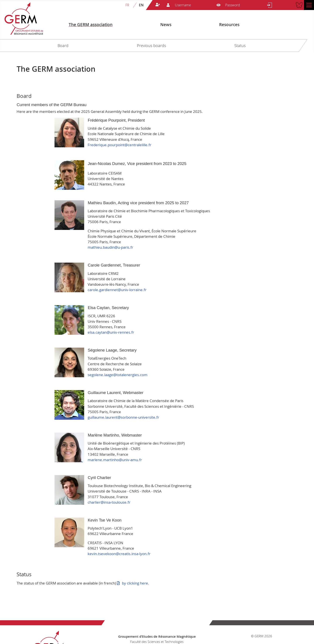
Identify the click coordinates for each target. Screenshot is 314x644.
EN (141, 5)
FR (127, 5)
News (166, 25)
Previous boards (151, 46)
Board (63, 46)
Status (240, 46)
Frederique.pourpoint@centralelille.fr (119, 145)
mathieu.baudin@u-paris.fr (110, 247)
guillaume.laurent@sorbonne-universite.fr (123, 417)
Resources (229, 25)
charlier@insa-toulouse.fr (109, 502)
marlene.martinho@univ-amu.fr (115, 460)
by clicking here (135, 583)
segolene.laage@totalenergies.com (118, 375)
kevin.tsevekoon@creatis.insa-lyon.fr (119, 554)
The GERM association (91, 25)
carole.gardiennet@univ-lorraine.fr (117, 290)
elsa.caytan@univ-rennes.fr (111, 332)
